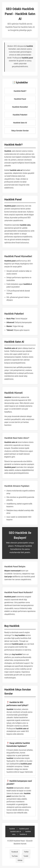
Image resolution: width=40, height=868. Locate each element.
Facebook (15, 852)
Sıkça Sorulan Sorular (20, 131)
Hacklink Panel (20, 99)
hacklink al (23, 834)
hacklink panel (24, 829)
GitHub (20, 860)
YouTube (15, 856)
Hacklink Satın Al (20, 123)
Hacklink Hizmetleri (20, 107)
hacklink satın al (16, 832)
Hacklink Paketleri (20, 115)
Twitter (26, 852)
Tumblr (26, 856)
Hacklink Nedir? (20, 91)
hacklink (12, 829)
